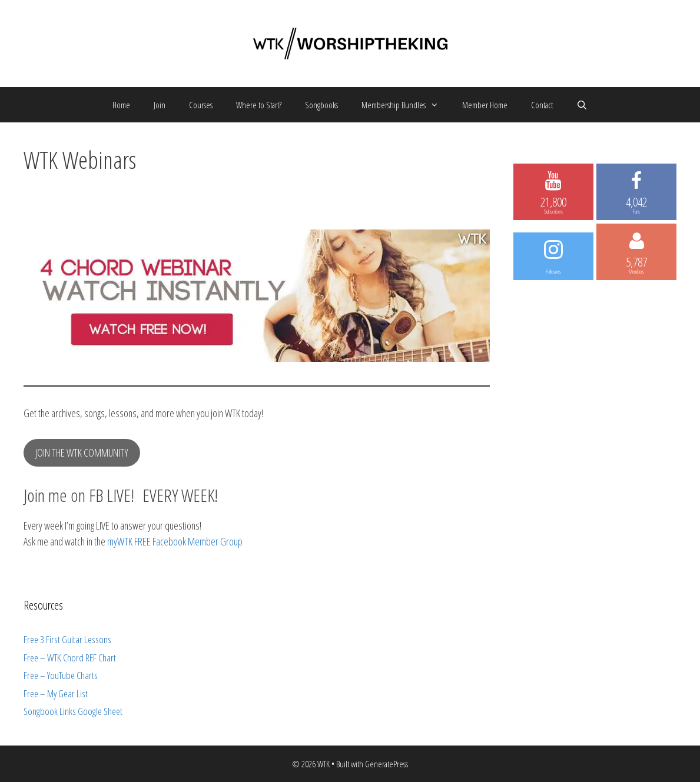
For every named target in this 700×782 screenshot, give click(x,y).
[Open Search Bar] (582, 105)
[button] (438, 105)
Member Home (485, 105)
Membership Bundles (406, 105)
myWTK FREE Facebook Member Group (175, 541)
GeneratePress (387, 764)
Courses (201, 105)
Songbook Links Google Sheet (73, 711)
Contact (542, 105)
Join (160, 105)
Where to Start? (259, 105)
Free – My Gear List (56, 693)
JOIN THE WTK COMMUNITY (82, 452)
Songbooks (321, 105)
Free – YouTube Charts (61, 675)
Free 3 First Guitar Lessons (67, 639)
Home (121, 105)
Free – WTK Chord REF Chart (70, 658)
